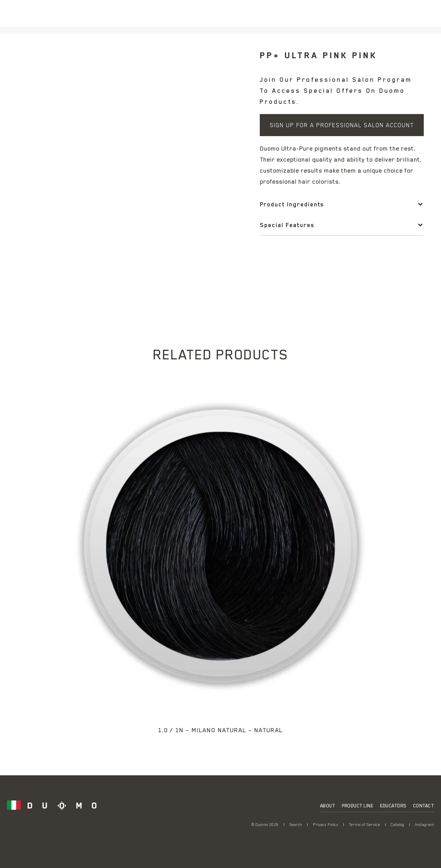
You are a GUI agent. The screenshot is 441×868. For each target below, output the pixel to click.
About (328, 806)
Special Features (287, 225)
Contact (424, 806)
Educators (393, 806)
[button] (342, 204)
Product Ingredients (292, 204)
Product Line (357, 806)
